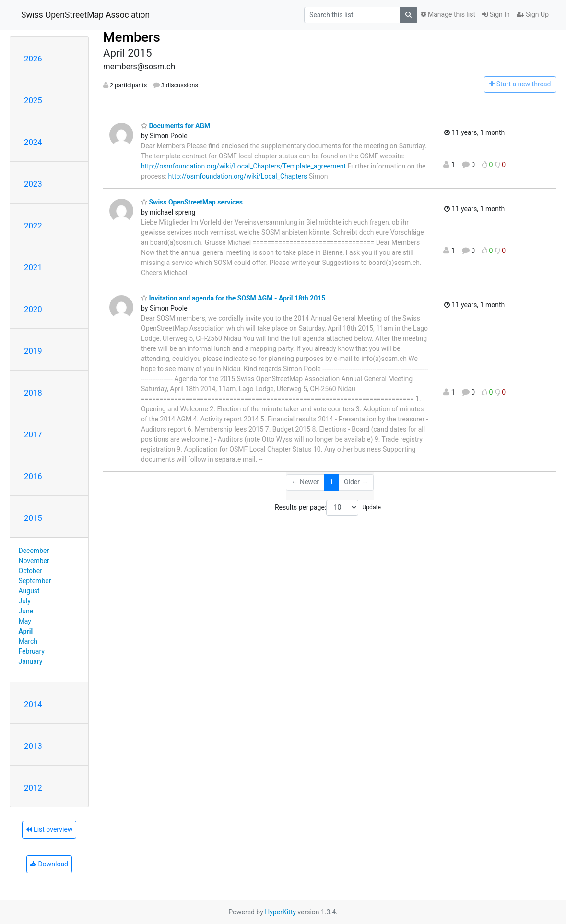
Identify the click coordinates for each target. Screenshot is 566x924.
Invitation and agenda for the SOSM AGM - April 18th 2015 (233, 298)
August (29, 591)
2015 (33, 518)
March (28, 641)
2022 (33, 226)
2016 (33, 476)
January (31, 661)
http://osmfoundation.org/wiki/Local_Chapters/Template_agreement (243, 166)
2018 (33, 393)
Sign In (496, 14)
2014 (33, 704)
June (26, 611)
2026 (33, 59)
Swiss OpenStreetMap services (192, 202)
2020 (33, 309)
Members (132, 37)
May (25, 621)
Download (49, 864)
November (34, 561)
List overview (49, 829)
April (26, 631)
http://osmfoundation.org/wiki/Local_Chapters (238, 176)
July (25, 601)
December (34, 551)
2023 (33, 184)
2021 (33, 267)
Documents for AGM (176, 126)
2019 (33, 351)
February (32, 651)
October (30, 571)
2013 (33, 746)
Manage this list (448, 14)
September (35, 581)
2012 (33, 788)
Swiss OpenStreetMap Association (85, 15)
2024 (33, 142)
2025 (33, 100)
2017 (33, 434)
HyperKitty (280, 912)
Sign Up (533, 14)
